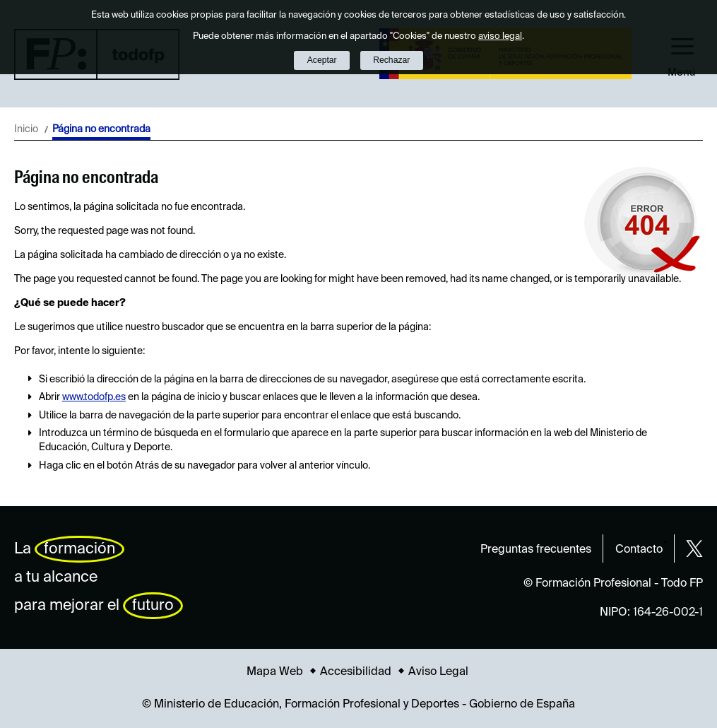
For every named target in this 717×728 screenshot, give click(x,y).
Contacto (639, 550)
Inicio (26, 129)
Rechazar (391, 60)
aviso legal (500, 36)
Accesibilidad (356, 672)
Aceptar (322, 60)
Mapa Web (275, 672)
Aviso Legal (438, 672)
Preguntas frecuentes (536, 550)
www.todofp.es (94, 397)
